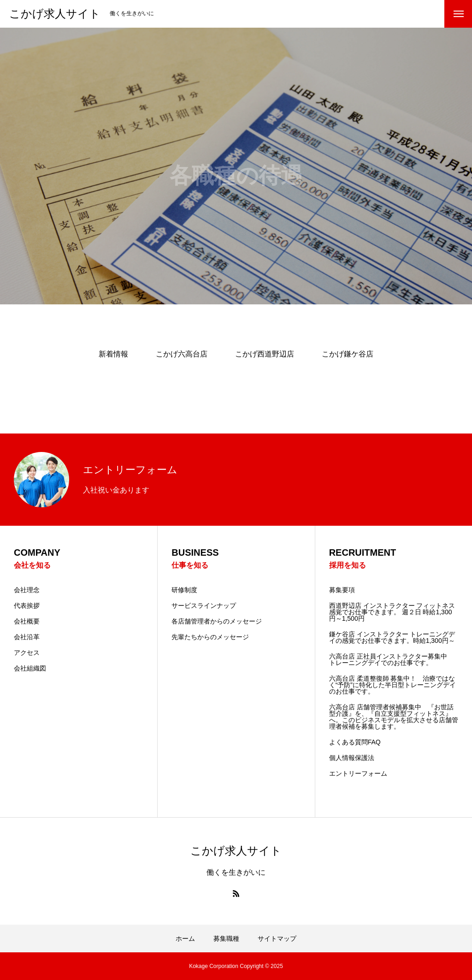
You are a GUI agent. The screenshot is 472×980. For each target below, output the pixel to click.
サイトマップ (277, 938)
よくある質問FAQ (355, 742)
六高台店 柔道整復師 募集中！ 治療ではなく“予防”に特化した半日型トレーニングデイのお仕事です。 (392, 685)
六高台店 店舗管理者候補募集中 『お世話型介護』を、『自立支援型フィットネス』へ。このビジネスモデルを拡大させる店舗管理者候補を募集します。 (394, 717)
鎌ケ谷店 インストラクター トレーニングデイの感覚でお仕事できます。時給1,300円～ (392, 637)
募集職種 (226, 938)
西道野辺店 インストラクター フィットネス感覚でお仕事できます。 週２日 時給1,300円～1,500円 (392, 612)
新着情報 (113, 354)
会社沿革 (27, 637)
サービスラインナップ (204, 606)
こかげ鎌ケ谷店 (348, 354)
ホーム (185, 938)
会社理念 (27, 590)
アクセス (27, 653)
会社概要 (27, 621)
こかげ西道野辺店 (265, 354)
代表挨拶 (27, 606)
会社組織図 (30, 668)
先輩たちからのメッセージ (210, 637)
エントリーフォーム (358, 773)
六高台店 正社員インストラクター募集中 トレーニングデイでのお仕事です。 (391, 659)
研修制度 (184, 590)
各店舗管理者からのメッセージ (217, 621)
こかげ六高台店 (182, 354)
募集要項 (342, 590)
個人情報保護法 (352, 758)
